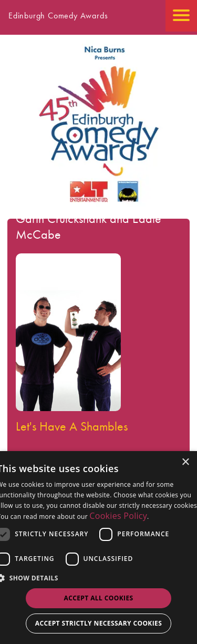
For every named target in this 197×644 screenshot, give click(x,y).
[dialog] (98, 548)
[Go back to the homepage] (99, 205)
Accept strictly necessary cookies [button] (98, 623)
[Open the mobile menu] (181, 16)
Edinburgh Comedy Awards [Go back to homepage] (58, 16)
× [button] (185, 462)
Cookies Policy (118, 516)
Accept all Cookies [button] (98, 598)
